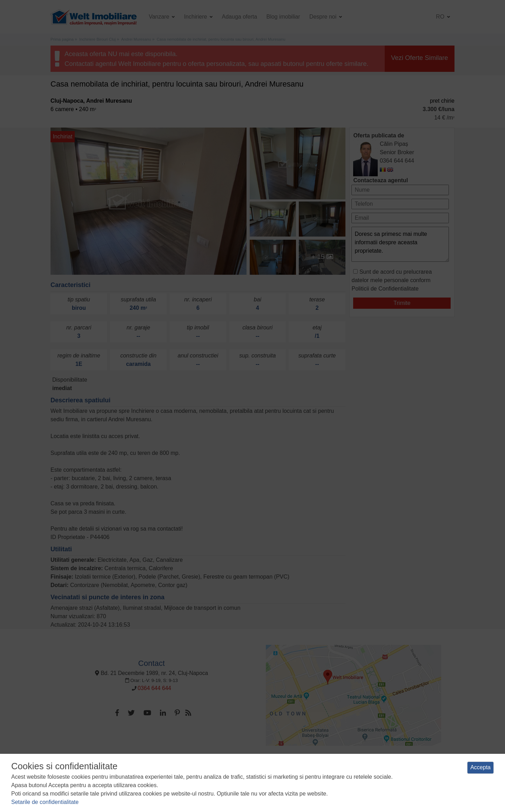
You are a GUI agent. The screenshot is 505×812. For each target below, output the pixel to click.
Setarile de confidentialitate (45, 802)
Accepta (480, 767)
